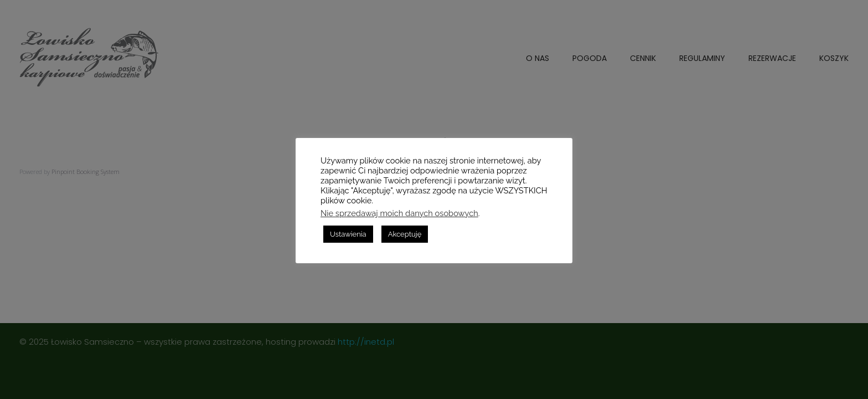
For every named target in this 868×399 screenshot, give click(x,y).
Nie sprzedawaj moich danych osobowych (399, 213)
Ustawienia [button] (348, 234)
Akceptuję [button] (405, 234)
